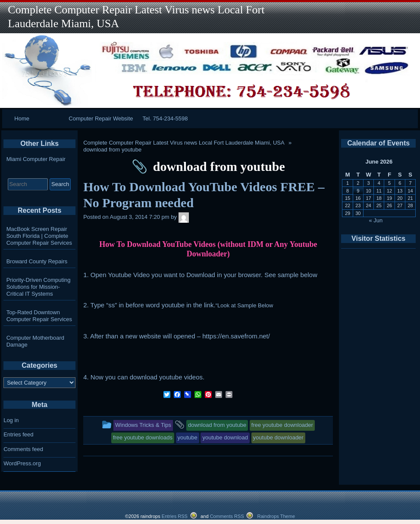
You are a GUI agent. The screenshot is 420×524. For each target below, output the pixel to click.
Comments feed (23, 449)
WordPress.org (22, 463)
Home (22, 118)
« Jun (376, 220)
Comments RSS (227, 516)
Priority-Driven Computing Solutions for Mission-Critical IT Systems (39, 287)
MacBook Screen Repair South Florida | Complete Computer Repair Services (39, 236)
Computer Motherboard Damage (35, 341)
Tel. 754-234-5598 (165, 118)
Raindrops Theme (276, 516)
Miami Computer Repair (36, 159)
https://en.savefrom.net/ (236, 336)
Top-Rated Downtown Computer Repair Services (39, 316)
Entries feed (18, 434)
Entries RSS (175, 516)
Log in (11, 420)
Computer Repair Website (101, 118)
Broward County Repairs (37, 261)
